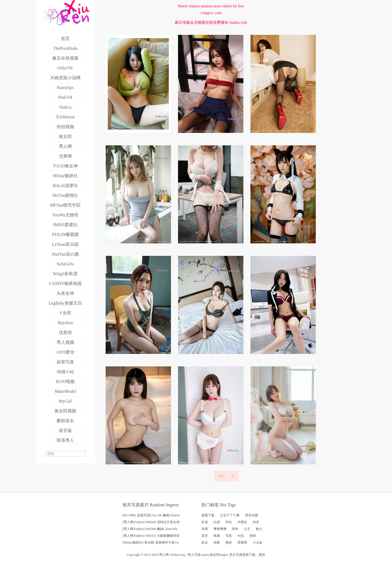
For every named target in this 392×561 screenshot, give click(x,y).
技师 (205, 529)
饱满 (217, 536)
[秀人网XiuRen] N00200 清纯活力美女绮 (151, 522)
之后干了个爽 (230, 515)
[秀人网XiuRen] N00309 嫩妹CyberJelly (150, 529)
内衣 (256, 522)
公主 (247, 529)
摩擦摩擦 (220, 529)
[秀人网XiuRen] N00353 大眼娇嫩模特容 (151, 536)
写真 (229, 536)
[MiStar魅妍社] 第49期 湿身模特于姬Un (151, 542)
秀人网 (164, 555)
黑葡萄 (242, 542)
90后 (241, 536)
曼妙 (229, 542)
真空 (205, 536)
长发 (205, 522)
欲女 (205, 542)
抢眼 (217, 542)
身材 (253, 536)
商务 (235, 529)
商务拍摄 (252, 515)
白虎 (217, 522)
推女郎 (215, 555)
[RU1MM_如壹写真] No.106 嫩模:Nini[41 (151, 515)
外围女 (242, 522)
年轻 (229, 522)
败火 (259, 529)
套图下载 (208, 515)
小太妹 (258, 542)
